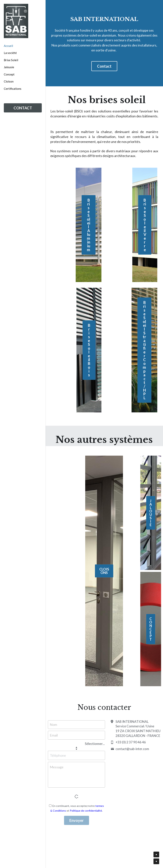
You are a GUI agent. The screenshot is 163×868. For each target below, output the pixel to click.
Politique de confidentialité (86, 811)
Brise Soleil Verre (145, 225)
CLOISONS (104, 571)
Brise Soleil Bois (89, 350)
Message (57, 767)
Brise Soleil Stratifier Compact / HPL (144, 350)
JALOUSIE (151, 513)
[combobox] (67, 744)
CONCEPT (151, 629)
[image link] (16, 21)
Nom (53, 725)
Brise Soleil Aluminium (89, 225)
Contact (104, 66)
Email (54, 735)
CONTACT (23, 108)
